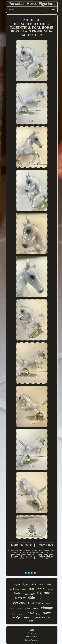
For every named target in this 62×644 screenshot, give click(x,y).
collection (15, 589)
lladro (18, 593)
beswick (36, 609)
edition (51, 589)
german (24, 590)
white (32, 598)
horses (41, 588)
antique (17, 617)
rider (14, 614)
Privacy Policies (32, 637)
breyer (38, 614)
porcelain (21, 602)
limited (48, 603)
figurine (43, 593)
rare (34, 583)
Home (32, 630)
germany (20, 598)
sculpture (17, 584)
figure (25, 584)
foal (49, 618)
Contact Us (32, 633)
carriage (30, 594)
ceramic (27, 608)
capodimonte (39, 617)
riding (20, 614)
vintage (47, 607)
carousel (37, 603)
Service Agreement (32, 640)
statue (47, 613)
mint (31, 589)
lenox (20, 609)
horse (29, 612)
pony (40, 598)
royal (27, 617)
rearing (47, 599)
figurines (13, 609)
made (48, 584)
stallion (41, 585)
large (32, 621)
